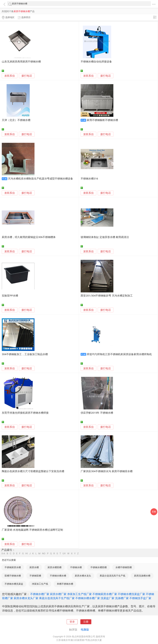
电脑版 (85, 630)
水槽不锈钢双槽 (124, 567)
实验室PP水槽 (10, 296)
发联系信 (10, 76)
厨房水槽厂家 (58, 594)
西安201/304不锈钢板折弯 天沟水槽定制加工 (107, 296)
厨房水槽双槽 (54, 567)
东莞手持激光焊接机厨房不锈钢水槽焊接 (25, 413)
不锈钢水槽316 (89, 179)
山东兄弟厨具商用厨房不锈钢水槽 (21, 62)
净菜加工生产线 (40, 584)
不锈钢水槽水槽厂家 (88, 598)
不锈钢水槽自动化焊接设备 (96, 62)
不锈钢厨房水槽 (13, 567)
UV (64, 554)
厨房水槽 (34, 567)
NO (44, 554)
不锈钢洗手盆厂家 (140, 598)
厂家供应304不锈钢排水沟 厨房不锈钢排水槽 (107, 471)
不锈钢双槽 (35, 576)
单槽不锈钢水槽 (65, 584)
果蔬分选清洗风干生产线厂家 (57, 598)
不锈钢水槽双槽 (99, 567)
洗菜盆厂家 (107, 598)
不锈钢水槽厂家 (40, 594)
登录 (72, 622)
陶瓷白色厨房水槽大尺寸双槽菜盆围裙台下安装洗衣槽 (33, 471)
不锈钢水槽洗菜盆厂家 (131, 594)
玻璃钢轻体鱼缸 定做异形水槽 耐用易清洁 (105, 237)
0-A (3, 554)
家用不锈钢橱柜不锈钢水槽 (102, 120)
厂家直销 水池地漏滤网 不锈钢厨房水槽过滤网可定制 (32, 530)
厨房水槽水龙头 (83, 576)
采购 (154, 512)
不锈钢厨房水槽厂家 (105, 594)
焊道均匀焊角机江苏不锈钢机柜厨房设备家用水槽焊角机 (119, 354)
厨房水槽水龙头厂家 (26, 598)
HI (26, 554)
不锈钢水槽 (76, 567)
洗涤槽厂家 (122, 598)
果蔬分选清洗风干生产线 (112, 576)
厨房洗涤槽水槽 (142, 576)
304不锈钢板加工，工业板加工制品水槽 (25, 354)
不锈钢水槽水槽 (58, 576)
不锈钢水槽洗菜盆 (14, 584)
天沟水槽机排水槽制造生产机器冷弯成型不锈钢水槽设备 (40, 179)
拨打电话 (27, 76)
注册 (86, 622)
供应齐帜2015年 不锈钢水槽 (97, 413)
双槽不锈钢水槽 (13, 576)
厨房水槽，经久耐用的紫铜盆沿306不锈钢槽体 (29, 237)
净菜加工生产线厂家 (79, 594)
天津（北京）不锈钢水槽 (16, 120)
